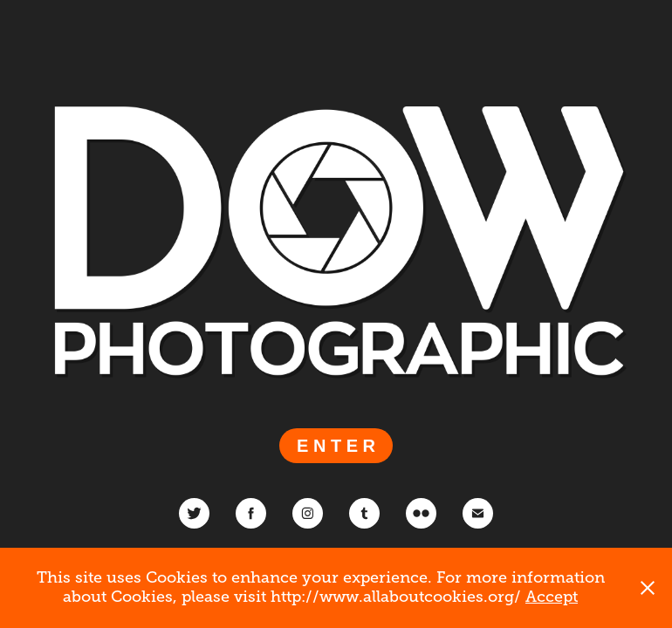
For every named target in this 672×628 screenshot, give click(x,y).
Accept (552, 597)
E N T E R (336, 446)
